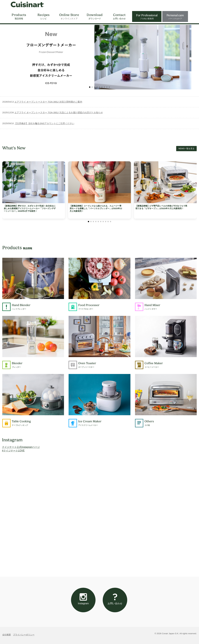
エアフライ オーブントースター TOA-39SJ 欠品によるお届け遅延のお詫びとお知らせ (59, 112)
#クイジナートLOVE (13, 451)
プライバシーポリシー (24, 635)
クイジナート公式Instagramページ (21, 447)
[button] (90, 87)
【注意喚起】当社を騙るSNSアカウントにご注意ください (44, 123)
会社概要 (7, 635)
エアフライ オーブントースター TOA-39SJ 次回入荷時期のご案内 (48, 102)
